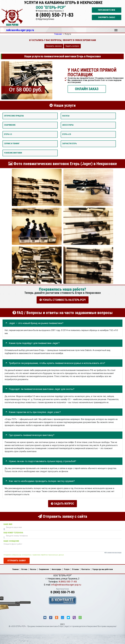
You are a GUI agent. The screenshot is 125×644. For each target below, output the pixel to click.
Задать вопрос (72, 46)
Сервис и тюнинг (12, 144)
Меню (116, 29)
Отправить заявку (17, 559)
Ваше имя (8, 523)
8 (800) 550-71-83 (55, 15)
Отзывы (75, 568)
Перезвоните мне (107, 10)
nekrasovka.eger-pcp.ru (20, 30)
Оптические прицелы (14, 116)
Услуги (67, 568)
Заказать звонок (54, 46)
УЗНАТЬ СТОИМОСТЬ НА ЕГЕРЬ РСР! (63, 300)
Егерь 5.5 (8, 134)
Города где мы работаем (103, 568)
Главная (15, 568)
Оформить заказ (107, 17)
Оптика (24, 568)
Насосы (66, 116)
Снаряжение (10, 125)
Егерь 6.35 (67, 134)
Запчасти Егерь (69, 144)
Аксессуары (68, 125)
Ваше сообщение (11, 540)
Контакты (86, 568)
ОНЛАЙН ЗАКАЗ (87, 89)
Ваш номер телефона (13, 531)
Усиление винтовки (13, 153)
